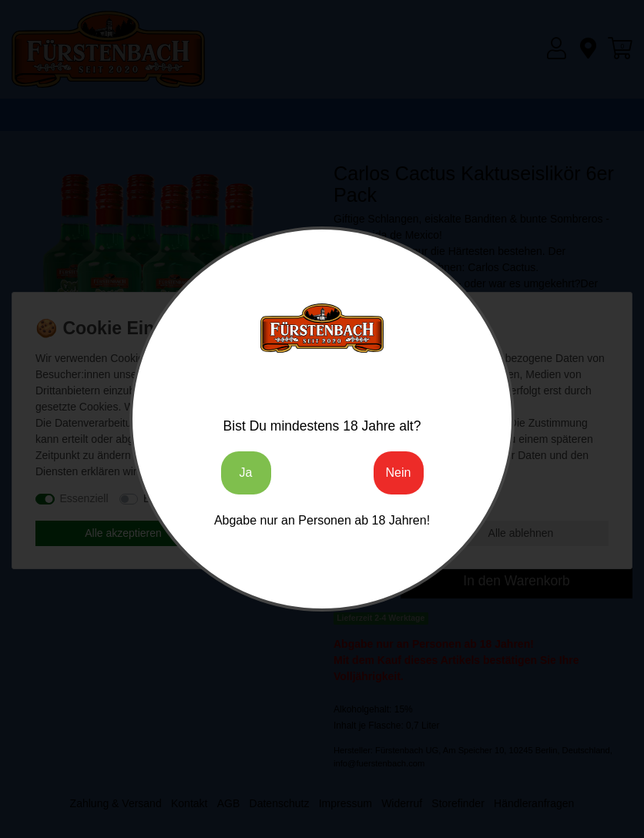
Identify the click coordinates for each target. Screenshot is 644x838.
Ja (246, 473)
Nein (399, 473)
